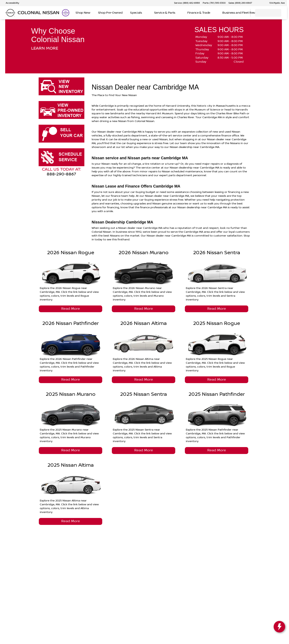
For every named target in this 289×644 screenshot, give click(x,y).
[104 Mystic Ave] (275, 3)
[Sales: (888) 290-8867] (240, 3)
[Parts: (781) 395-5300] (214, 3)
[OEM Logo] (10, 13)
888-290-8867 (61, 174)
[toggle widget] (279, 627)
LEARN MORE (45, 48)
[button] (260, 3)
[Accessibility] (11, 3)
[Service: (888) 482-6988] (187, 3)
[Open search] (242, 13)
